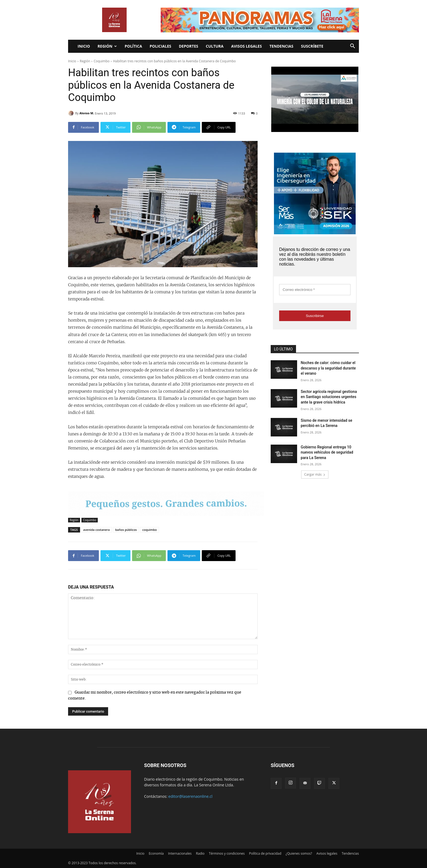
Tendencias (281, 46)
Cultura (215, 46)
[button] (352, 47)
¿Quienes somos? (299, 853)
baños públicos (126, 530)
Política (133, 46)
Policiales (161, 46)
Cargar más (315, 474)
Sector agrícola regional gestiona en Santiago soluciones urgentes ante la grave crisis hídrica (329, 397)
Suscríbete (312, 46)
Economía (156, 853)
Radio (200, 853)
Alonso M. (87, 113)
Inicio (84, 46)
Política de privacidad (265, 853)
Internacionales (180, 853)
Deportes (189, 46)
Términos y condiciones (227, 853)
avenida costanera (97, 530)
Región (107, 46)
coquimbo (149, 530)
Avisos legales (247, 46)
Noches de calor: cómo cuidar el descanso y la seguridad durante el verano (328, 368)
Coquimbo (102, 61)
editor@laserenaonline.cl (190, 796)
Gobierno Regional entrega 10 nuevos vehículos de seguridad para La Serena (327, 452)
